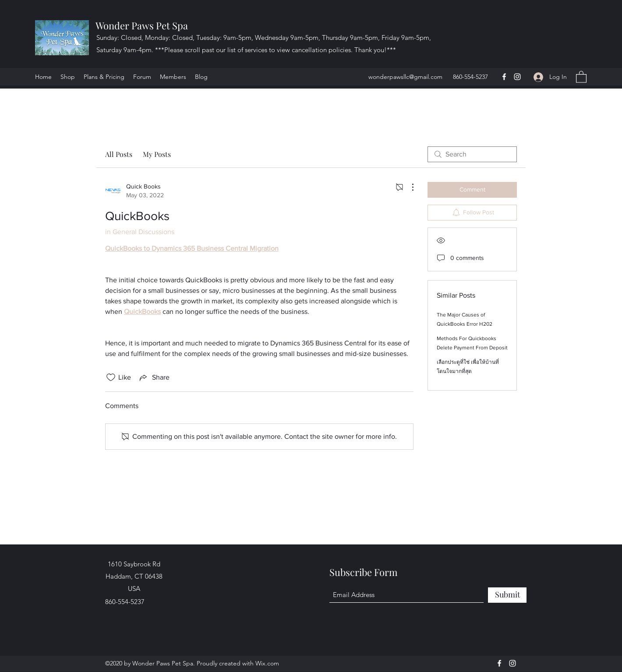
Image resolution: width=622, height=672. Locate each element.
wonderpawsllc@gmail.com (405, 77)
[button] (581, 76)
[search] (472, 154)
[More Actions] (408, 187)
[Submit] (507, 595)
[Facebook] (504, 77)
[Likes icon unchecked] (111, 377)
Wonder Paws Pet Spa (142, 25)
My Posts (157, 154)
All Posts (119, 154)
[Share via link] (154, 377)
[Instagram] (517, 77)
